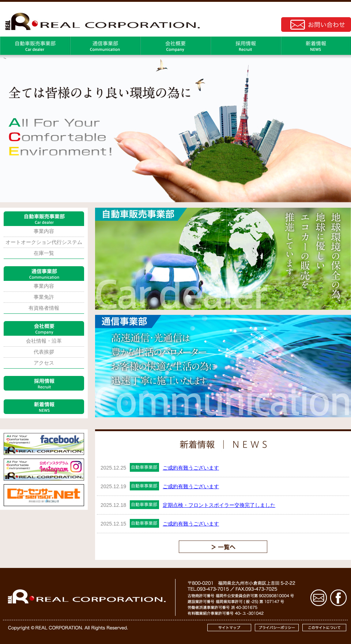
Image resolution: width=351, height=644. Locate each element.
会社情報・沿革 (44, 341)
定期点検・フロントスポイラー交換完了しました (219, 505)
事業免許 (44, 297)
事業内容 (44, 231)
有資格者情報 (44, 308)
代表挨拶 (44, 352)
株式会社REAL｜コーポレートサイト (101, 20)
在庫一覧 (44, 253)
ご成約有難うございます (191, 468)
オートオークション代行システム (44, 242)
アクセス (44, 363)
